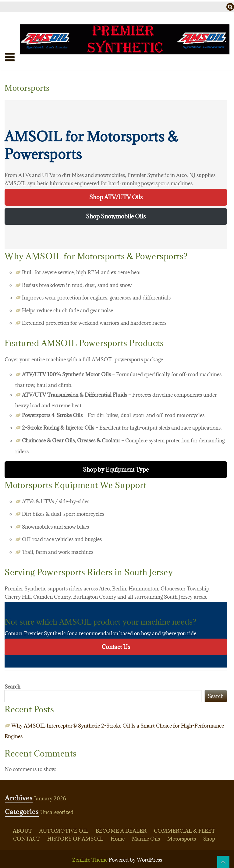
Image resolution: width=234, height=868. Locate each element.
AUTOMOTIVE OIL (64, 831)
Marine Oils (146, 839)
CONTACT (27, 839)
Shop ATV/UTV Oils (116, 197)
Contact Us (116, 647)
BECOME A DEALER (121, 831)
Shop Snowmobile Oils (116, 216)
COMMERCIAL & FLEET (184, 831)
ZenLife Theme (90, 860)
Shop (209, 839)
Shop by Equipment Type (116, 469)
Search (12, 687)
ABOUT (22, 831)
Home (17, 69)
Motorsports (182, 839)
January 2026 (50, 799)
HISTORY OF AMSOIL (75, 839)
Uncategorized (57, 812)
